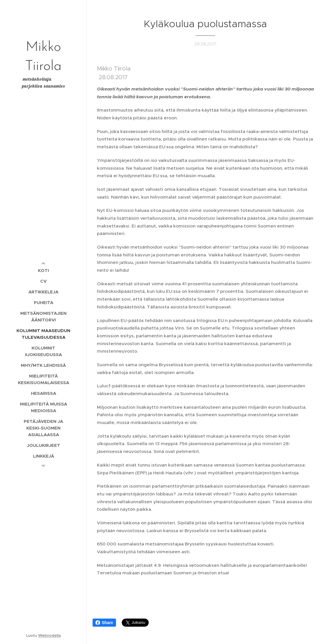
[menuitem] (43, 270)
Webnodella (49, 635)
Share (104, 623)
